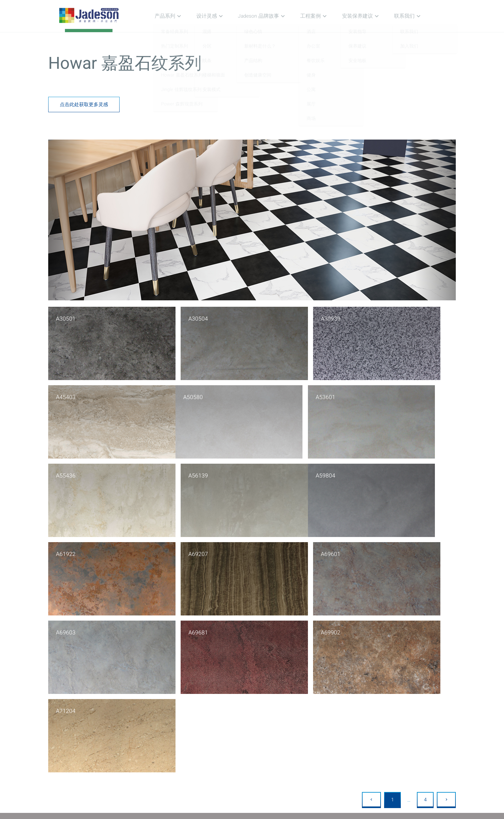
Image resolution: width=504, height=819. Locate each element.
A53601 (169, 395)
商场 (302, 734)
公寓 (302, 717)
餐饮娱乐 (307, 699)
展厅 (302, 725)
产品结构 (252, 699)
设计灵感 (223, 16)
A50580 (66, 395)
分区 (193, 691)
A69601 (375, 471)
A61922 (169, 471)
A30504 (169, 319)
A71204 (375, 547)
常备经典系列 (148, 682)
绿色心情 (252, 682)
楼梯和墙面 (200, 708)
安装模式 (198, 717)
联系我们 (410, 16)
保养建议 (361, 691)
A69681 (169, 547)
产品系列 (184, 16)
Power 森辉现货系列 (155, 725)
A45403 (375, 319)
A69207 (272, 471)
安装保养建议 (365, 16)
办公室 (304, 691)
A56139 (375, 395)
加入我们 (416, 691)
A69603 (66, 547)
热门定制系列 (148, 691)
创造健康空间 (257, 708)
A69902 (272, 547)
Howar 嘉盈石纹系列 (156, 708)
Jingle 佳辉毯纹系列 (155, 717)
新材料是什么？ (259, 691)
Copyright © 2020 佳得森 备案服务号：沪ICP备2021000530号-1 (252, 812)
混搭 (193, 682)
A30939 (272, 319)
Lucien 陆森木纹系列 (156, 699)
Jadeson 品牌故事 (272, 16)
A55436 (272, 395)
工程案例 (321, 16)
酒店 (302, 682)
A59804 (66, 471)
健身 (302, 708)
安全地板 (361, 699)
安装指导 (361, 682)
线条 (193, 699)
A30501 (66, 319)
